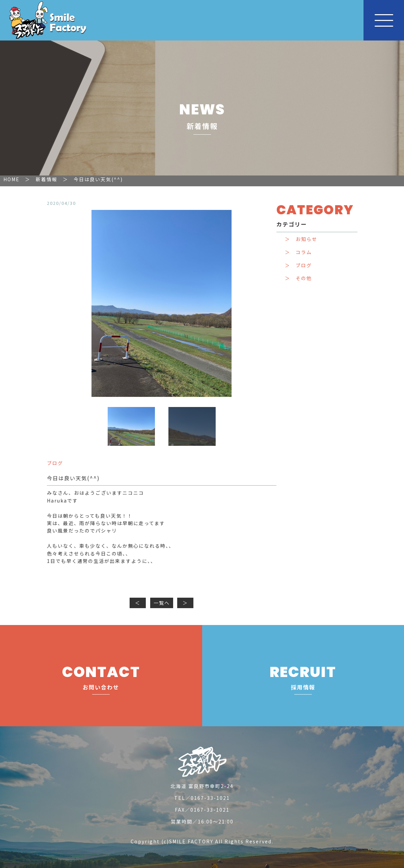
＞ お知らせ (301, 239)
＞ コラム (298, 252)
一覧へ (162, 603)
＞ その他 (298, 278)
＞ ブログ (298, 265)
